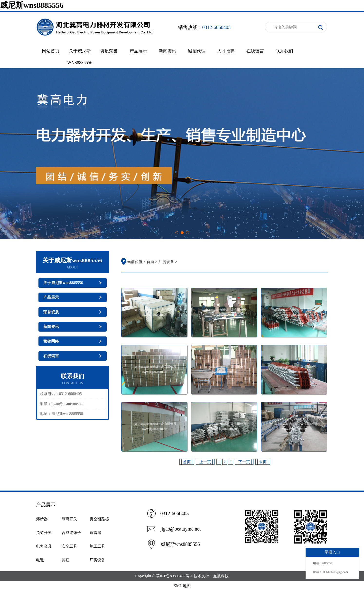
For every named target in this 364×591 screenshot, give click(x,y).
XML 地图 (182, 586)
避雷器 (95, 533)
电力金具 (44, 546)
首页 (150, 262)
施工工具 (97, 546)
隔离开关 (69, 519)
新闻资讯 (168, 51)
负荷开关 (44, 533)
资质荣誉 (109, 51)
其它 (65, 560)
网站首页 (51, 51)
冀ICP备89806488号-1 (174, 576)
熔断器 (42, 519)
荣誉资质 (51, 312)
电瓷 (40, 560)
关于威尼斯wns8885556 (63, 283)
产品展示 (138, 51)
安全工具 (69, 546)
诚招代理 (197, 51)
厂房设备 (166, 262)
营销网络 (51, 341)
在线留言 (255, 51)
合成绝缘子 (71, 533)
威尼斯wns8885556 (32, 5)
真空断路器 (99, 519)
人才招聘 (226, 51)
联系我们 (284, 51)
